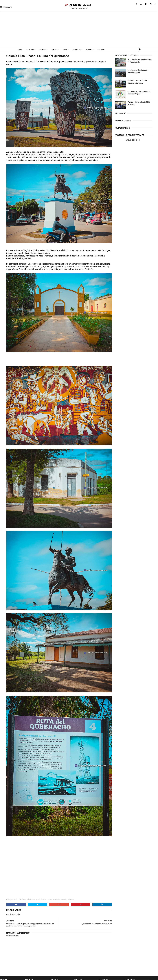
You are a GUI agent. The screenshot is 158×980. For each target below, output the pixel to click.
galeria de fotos (41, 899)
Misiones (89, 49)
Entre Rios (30, 49)
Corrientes (77, 49)
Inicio (20, 49)
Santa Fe (54, 49)
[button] (6, 5)
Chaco (65, 49)
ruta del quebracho (68, 899)
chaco (24, 899)
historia (50, 899)
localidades (57, 899)
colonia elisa (31, 899)
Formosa (43, 49)
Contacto (101, 49)
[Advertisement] (79, 29)
